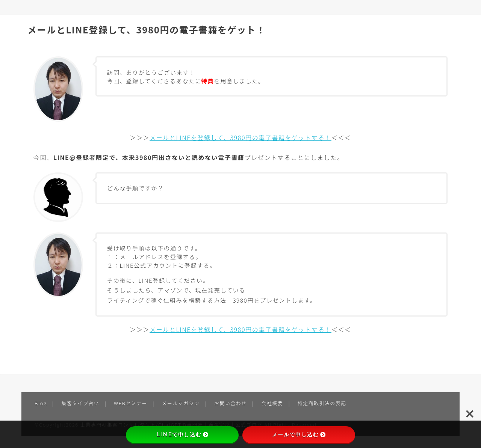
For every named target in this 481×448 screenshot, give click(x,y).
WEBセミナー (131, 403)
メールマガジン (181, 403)
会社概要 (272, 403)
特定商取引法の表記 (322, 403)
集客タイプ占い (80, 403)
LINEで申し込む (182, 434)
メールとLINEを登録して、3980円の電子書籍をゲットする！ (240, 137)
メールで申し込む (299, 434)
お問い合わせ (230, 403)
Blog (41, 403)
